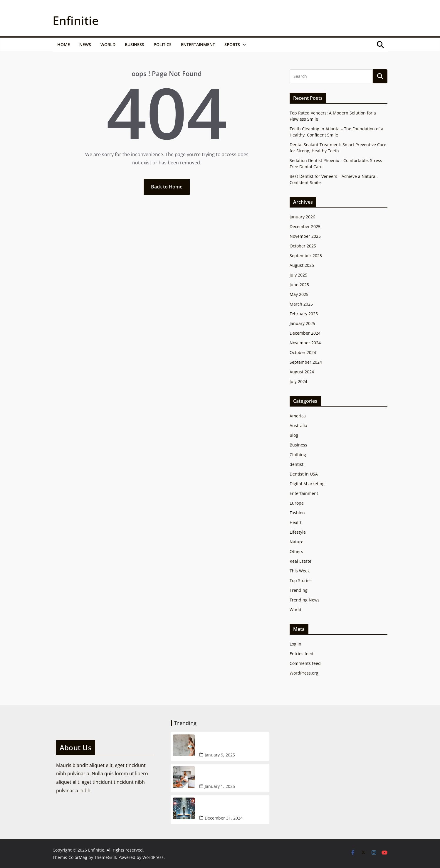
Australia (298, 425)
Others (296, 551)
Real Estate (300, 561)
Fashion (297, 513)
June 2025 (299, 285)
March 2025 (301, 304)
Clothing (298, 455)
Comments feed (305, 663)
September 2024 (306, 362)
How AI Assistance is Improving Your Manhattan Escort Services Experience (229, 775)
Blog (294, 435)
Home (64, 44)
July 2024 (298, 381)
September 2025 (306, 256)
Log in (295, 644)
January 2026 (302, 217)
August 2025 (302, 265)
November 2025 (305, 236)
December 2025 (305, 226)
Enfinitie (76, 20)
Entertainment (198, 44)
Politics (163, 44)
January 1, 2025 (220, 786)
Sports (232, 44)
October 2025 (303, 246)
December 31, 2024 (224, 818)
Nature (297, 542)
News (85, 44)
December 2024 (305, 333)
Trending (299, 590)
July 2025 (298, 275)
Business (135, 44)
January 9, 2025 (220, 755)
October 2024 (303, 352)
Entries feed (302, 654)
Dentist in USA (304, 474)
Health (296, 522)
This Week (300, 571)
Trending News (305, 600)
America (298, 416)
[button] (243, 45)
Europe (297, 503)
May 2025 (299, 294)
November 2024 (305, 343)
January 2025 (302, 323)
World (108, 44)
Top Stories (301, 580)
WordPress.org (304, 673)
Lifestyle (298, 532)
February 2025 (304, 314)
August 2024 (302, 372)
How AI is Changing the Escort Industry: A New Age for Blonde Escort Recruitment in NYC (232, 743)
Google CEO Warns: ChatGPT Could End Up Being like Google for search (231, 806)
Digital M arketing (307, 484)
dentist (297, 464)
